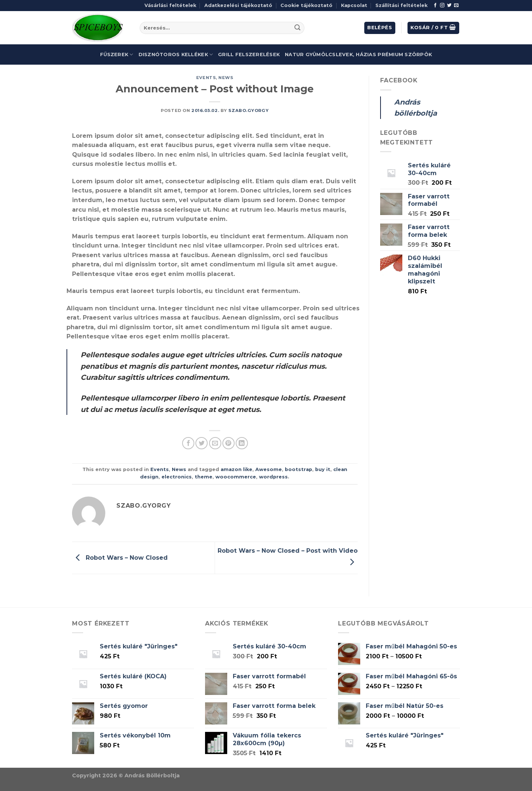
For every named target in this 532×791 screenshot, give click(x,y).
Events (206, 78)
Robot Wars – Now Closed (120, 557)
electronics (177, 477)
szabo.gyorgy (248, 110)
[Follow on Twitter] (449, 6)
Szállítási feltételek (401, 5)
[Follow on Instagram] (442, 6)
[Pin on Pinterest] (229, 443)
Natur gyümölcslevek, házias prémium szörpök (358, 54)
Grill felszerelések (249, 54)
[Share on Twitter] (202, 443)
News (226, 78)
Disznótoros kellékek (176, 54)
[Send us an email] (456, 6)
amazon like (236, 469)
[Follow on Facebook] (435, 6)
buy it (323, 469)
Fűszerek (117, 54)
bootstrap (299, 469)
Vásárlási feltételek (170, 5)
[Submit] (297, 28)
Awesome (269, 469)
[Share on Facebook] (188, 443)
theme (204, 477)
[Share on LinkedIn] (242, 443)
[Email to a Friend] (215, 443)
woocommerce (236, 477)
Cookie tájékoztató (306, 5)
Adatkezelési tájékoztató (238, 5)
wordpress (273, 477)
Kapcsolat (354, 5)
